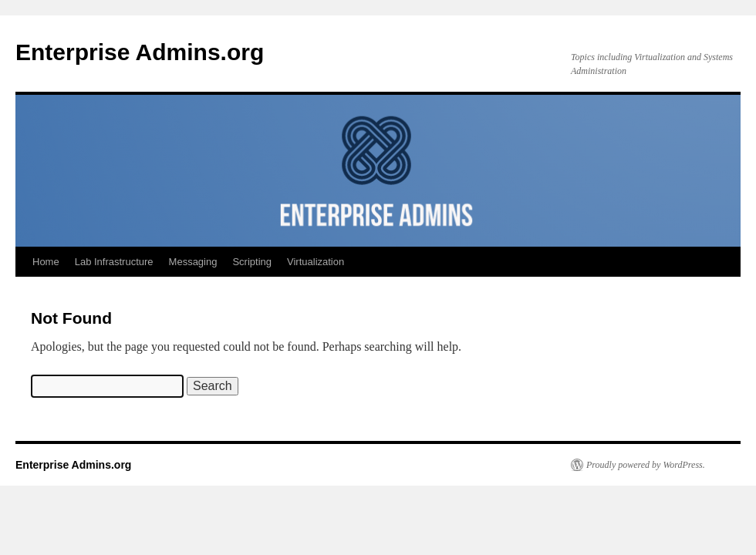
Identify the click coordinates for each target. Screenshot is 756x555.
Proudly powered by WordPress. (646, 465)
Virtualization (316, 262)
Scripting (252, 262)
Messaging (193, 262)
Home (46, 262)
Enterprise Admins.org (140, 52)
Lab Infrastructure (114, 262)
